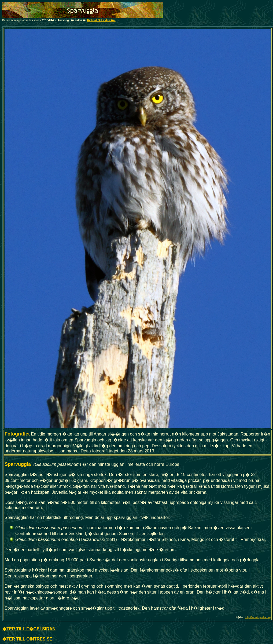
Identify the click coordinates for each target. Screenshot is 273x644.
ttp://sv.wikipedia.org (259, 617)
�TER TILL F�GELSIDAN (29, 629)
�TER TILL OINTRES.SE (27, 639)
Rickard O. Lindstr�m (101, 20)
